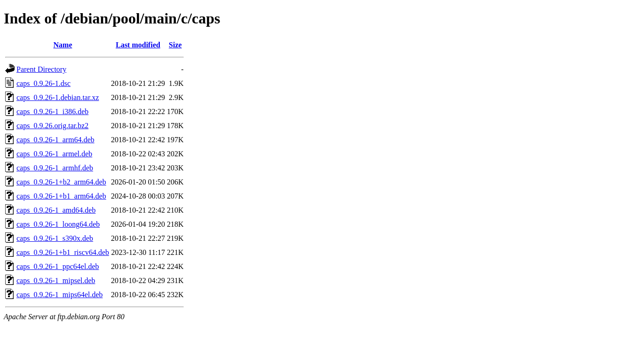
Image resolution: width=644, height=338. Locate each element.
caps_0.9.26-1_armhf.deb (55, 168)
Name (63, 45)
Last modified (138, 45)
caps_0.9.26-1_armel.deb (54, 154)
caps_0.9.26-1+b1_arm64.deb (61, 196)
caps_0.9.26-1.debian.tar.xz (58, 97)
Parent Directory (41, 69)
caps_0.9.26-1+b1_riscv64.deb (63, 252)
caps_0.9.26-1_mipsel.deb (56, 280)
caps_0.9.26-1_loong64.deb (58, 224)
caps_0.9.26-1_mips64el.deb (60, 295)
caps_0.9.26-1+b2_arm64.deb (61, 182)
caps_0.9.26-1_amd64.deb (56, 210)
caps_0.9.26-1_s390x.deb (55, 238)
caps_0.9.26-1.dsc (43, 83)
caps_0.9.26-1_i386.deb (52, 111)
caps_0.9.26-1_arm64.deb (55, 140)
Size (175, 45)
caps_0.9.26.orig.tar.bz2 (52, 126)
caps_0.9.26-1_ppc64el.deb (58, 266)
